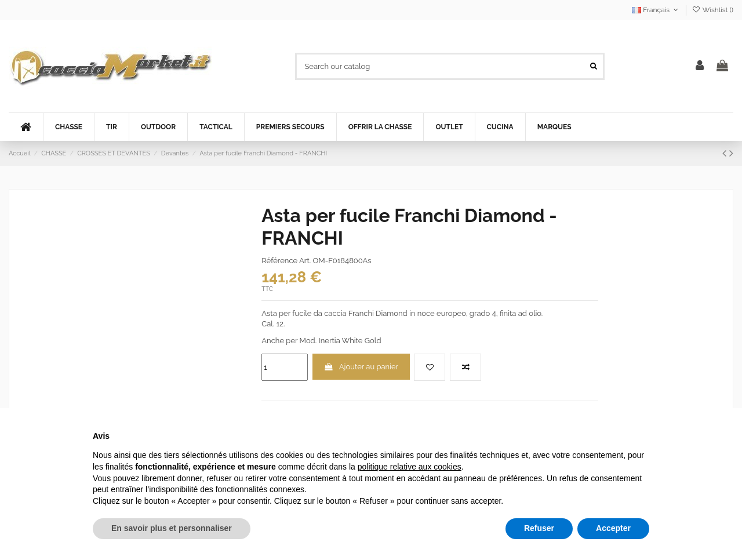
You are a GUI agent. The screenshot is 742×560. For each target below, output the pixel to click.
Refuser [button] (539, 528)
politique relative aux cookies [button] (410, 467)
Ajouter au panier (361, 367)
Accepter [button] (613, 528)
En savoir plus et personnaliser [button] (172, 528)
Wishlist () (713, 10)
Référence (279, 261)
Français (656, 10)
